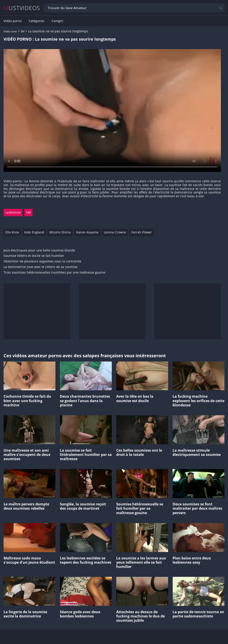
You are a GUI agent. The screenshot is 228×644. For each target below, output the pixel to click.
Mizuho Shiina (60, 232)
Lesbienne (13, 212)
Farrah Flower (142, 232)
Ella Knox (12, 232)
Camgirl (57, 21)
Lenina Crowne (115, 232)
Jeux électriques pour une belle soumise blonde (39, 250)
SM (22, 31)
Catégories (37, 21)
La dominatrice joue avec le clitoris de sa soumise (41, 267)
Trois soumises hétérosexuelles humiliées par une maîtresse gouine (54, 273)
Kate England (34, 232)
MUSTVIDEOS (22, 8)
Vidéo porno (13, 21)
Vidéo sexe (10, 31)
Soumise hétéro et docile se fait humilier (34, 256)
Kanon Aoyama (87, 232)
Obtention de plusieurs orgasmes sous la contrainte (42, 261)
